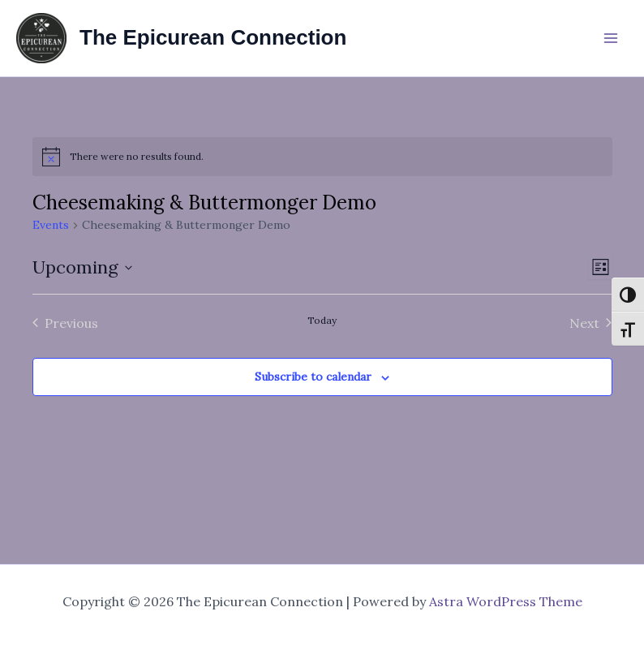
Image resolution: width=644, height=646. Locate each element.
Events (51, 225)
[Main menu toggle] (611, 38)
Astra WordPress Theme (506, 601)
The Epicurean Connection (213, 37)
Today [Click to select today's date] (322, 320)
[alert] (322, 157)
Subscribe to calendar (313, 377)
